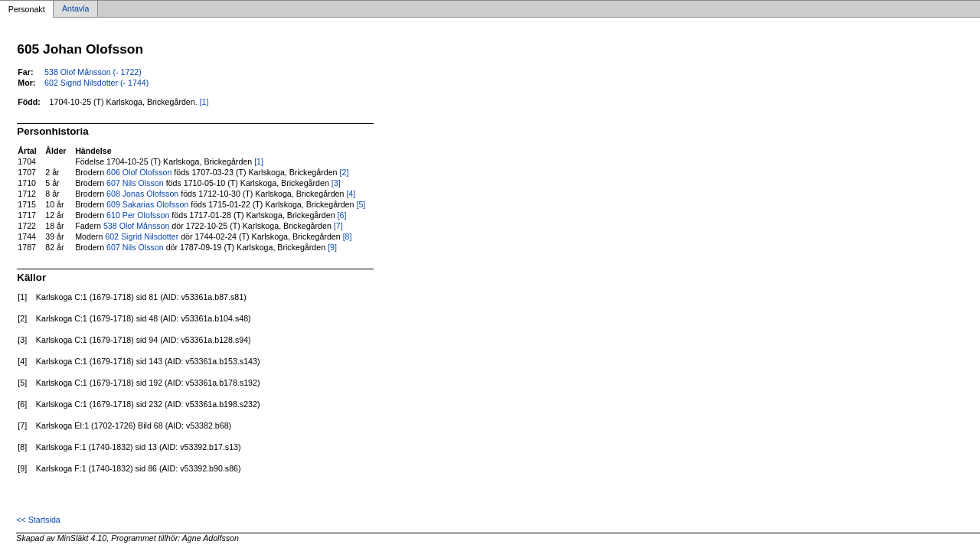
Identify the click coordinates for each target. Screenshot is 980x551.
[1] (204, 102)
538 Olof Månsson (136, 226)
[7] (338, 226)
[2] (345, 172)
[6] (342, 215)
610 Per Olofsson (138, 215)
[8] (348, 236)
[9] (332, 247)
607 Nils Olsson (135, 183)
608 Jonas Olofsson (142, 194)
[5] (361, 204)
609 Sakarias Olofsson (147, 204)
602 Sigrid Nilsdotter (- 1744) (96, 83)
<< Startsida (38, 520)
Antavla (76, 9)
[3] (336, 183)
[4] (351, 194)
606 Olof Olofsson (139, 172)
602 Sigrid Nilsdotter (142, 236)
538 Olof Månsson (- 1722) (93, 72)
